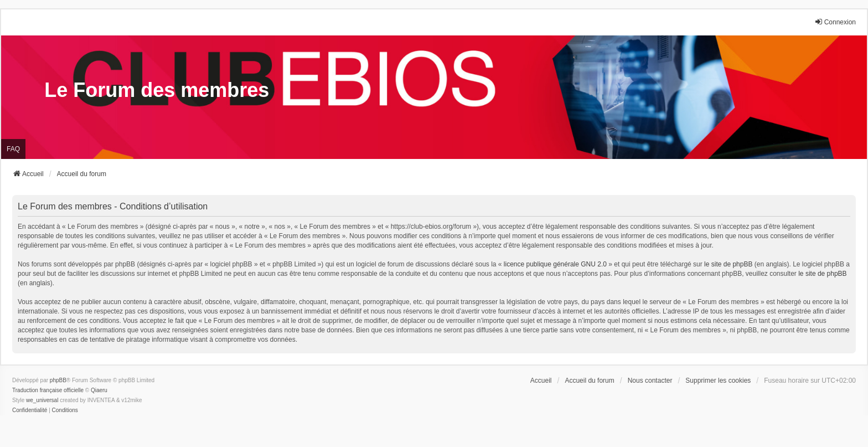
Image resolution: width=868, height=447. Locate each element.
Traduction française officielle (48, 390)
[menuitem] (30, 410)
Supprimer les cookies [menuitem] (718, 381)
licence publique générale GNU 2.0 (555, 264)
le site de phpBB (728, 264)
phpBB (58, 380)
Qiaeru (99, 390)
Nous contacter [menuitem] (650, 381)
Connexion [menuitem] (835, 22)
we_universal (42, 400)
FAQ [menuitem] (13, 149)
